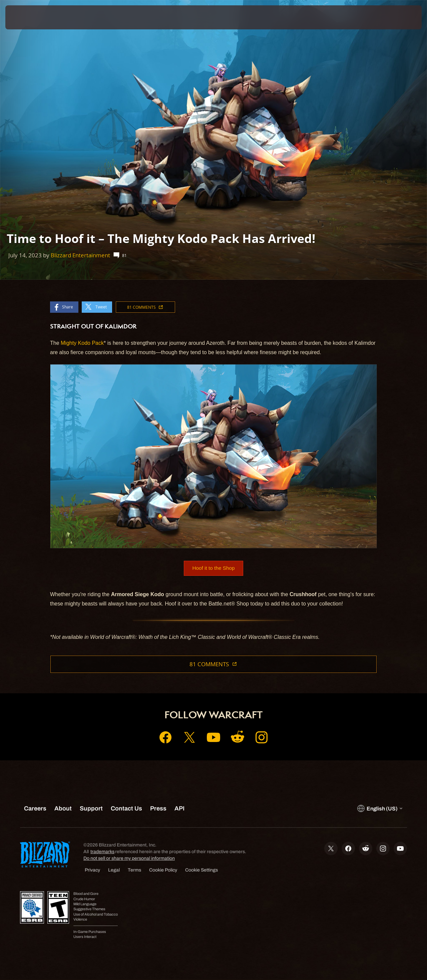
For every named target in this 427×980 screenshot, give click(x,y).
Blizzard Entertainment (80, 255)
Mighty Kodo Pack (82, 343)
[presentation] (26, 17)
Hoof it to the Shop (214, 568)
